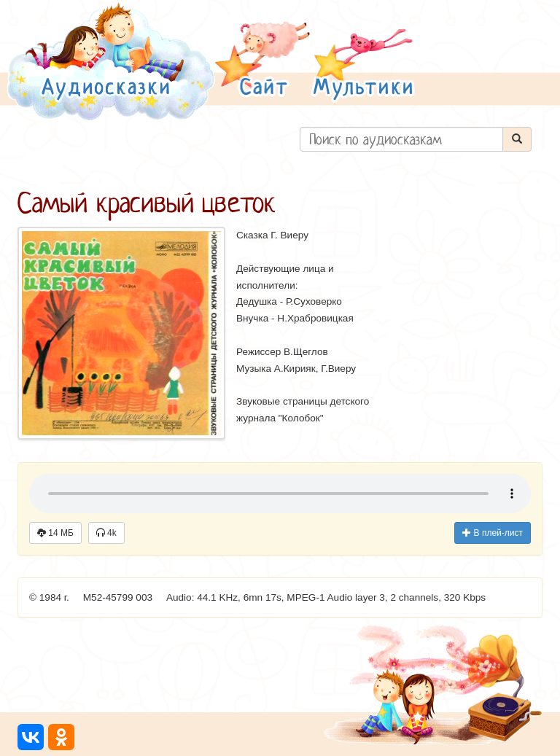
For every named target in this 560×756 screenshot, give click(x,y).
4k (106, 533)
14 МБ (55, 533)
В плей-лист (493, 533)
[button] (262, 61)
